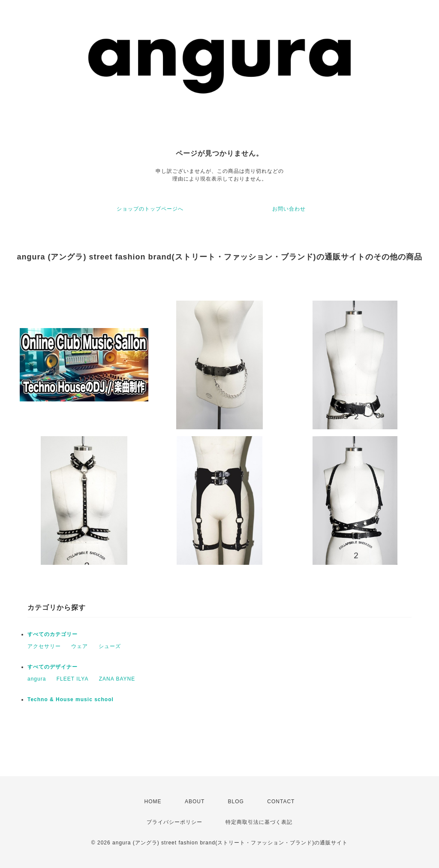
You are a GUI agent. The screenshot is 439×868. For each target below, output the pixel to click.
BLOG (236, 802)
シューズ (110, 646)
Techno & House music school (71, 699)
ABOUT (195, 802)
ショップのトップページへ (150, 209)
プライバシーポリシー (174, 822)
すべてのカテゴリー (53, 634)
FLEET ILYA (73, 679)
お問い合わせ (289, 209)
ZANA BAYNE (117, 679)
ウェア (80, 646)
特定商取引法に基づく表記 (259, 822)
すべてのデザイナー (53, 667)
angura (37, 679)
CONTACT (281, 802)
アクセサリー (44, 646)
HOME (153, 802)
